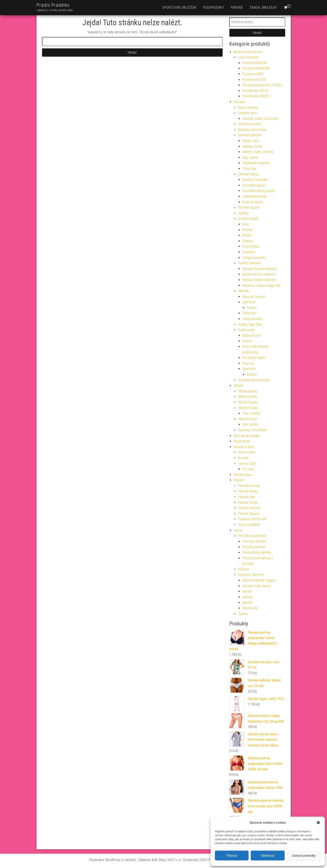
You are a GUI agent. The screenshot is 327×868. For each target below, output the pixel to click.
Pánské (237, 7)
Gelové (247, 341)
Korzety (247, 230)
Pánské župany (249, 514)
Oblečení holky (248, 408)
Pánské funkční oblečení (259, 280)
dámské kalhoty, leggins (259, 580)
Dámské (239, 102)
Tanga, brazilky (263, 7)
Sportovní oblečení (179, 7)
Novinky (243, 458)
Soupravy (249, 252)
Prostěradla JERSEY (256, 96)
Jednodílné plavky (255, 196)
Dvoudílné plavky (254, 185)
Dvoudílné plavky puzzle (259, 191)
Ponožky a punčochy (252, 536)
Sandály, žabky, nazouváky (261, 119)
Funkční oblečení (249, 263)
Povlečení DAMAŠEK (256, 68)
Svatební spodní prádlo (254, 380)
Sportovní (249, 302)
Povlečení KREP (253, 74)
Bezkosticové (251, 336)
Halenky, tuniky (252, 146)
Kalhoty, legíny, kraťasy (258, 152)
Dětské (238, 386)
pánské (247, 602)
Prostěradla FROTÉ (255, 91)
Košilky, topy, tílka (250, 324)
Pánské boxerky (249, 486)
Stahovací (249, 313)
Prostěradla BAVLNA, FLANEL (262, 85)
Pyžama (243, 569)
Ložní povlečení (248, 57)
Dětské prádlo (247, 397)
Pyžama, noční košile (252, 430)
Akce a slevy (247, 452)
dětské (247, 591)
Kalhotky (244, 291)
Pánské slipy (247, 497)
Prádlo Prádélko (53, 5)
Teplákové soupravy (256, 163)
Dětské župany (248, 402)
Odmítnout (268, 856)
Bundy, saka (251, 141)
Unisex (238, 530)
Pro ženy (248, 469)
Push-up (248, 363)
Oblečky (248, 241)
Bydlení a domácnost (248, 52)
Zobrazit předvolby (304, 856)
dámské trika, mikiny (256, 586)
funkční (252, 308)
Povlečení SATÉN (254, 80)
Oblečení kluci (247, 419)
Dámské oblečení (250, 135)
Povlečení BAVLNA (255, 63)
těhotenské (250, 608)
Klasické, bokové (254, 297)
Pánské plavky (248, 491)
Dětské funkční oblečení (259, 274)
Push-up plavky (253, 202)
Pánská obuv (243, 475)
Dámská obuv (247, 113)
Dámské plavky (248, 174)
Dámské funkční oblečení (260, 269)
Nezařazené (242, 441)
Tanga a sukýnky (254, 258)
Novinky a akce (244, 447)
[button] (318, 823)
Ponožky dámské (254, 541)
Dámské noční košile (252, 130)
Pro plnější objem (254, 358)
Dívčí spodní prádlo (247, 436)
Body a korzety (248, 107)
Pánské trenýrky (249, 508)
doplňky (248, 597)
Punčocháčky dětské (257, 552)
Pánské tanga (248, 502)
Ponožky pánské (254, 547)
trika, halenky (251, 413)
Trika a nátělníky (249, 525)
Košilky (247, 235)
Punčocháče (251, 246)
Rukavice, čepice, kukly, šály (261, 286)
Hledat (257, 33)
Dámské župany (249, 207)
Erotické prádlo (248, 219)
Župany (243, 614)
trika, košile (250, 424)
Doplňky (243, 213)
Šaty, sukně (250, 157)
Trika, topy (249, 169)
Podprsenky (214, 7)
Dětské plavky (247, 391)
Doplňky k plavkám (255, 180)
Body (246, 224)
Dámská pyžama (249, 124)
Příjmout (232, 856)
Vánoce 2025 (247, 464)
